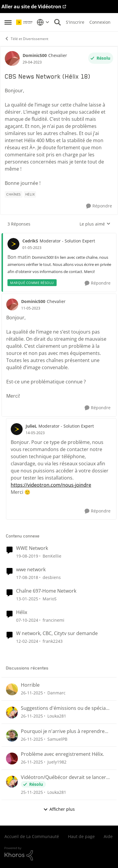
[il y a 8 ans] (27, 577)
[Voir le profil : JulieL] (17, 429)
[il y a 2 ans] (27, 599)
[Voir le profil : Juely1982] (12, 758)
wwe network (31, 570)
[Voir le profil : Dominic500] (12, 58)
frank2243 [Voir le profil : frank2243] (53, 641)
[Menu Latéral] (8, 22)
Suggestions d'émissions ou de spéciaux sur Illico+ (66, 708)
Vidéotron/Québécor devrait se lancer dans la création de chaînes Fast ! (63, 777)
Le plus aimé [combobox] (95, 224)
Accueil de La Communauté (32, 836)
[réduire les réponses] (59, 236)
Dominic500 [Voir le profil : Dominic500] (35, 55)
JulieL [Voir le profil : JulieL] (31, 426)
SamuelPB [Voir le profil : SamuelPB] (57, 739)
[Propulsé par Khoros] (59, 854)
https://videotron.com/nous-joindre (51, 485)
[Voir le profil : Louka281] (12, 713)
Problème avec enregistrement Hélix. (62, 754)
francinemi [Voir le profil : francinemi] (53, 620)
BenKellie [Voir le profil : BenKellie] (52, 556)
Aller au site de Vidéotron (31, 7)
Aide (108, 836)
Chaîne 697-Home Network (46, 591)
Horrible (30, 685)
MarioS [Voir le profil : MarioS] (50, 599)
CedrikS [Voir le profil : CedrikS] (30, 241)
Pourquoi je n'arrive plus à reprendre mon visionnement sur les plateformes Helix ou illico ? (64, 731)
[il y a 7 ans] (27, 556)
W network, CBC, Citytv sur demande (57, 633)
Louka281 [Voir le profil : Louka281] (57, 716)
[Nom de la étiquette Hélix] (30, 194)
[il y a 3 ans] (27, 641)
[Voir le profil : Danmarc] (12, 689)
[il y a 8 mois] (32, 693)
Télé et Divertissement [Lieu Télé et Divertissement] (26, 39)
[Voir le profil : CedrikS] (13, 244)
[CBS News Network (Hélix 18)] (32, 248)
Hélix (22, 612)
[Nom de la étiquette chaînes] (14, 194)
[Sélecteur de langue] (43, 22)
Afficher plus (59, 809)
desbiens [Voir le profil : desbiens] (52, 577)
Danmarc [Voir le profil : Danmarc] (56, 693)
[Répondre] (99, 206)
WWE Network (32, 548)
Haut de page (81, 836)
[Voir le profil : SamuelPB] (12, 736)
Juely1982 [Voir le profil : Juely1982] (57, 762)
